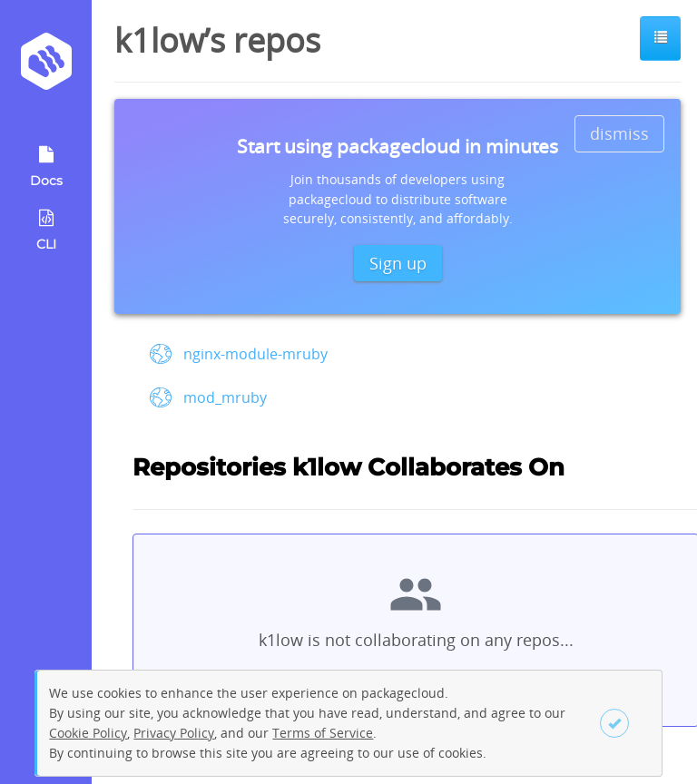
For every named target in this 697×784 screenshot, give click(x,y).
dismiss (619, 133)
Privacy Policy (174, 733)
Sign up (398, 263)
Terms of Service (323, 733)
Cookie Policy (88, 733)
